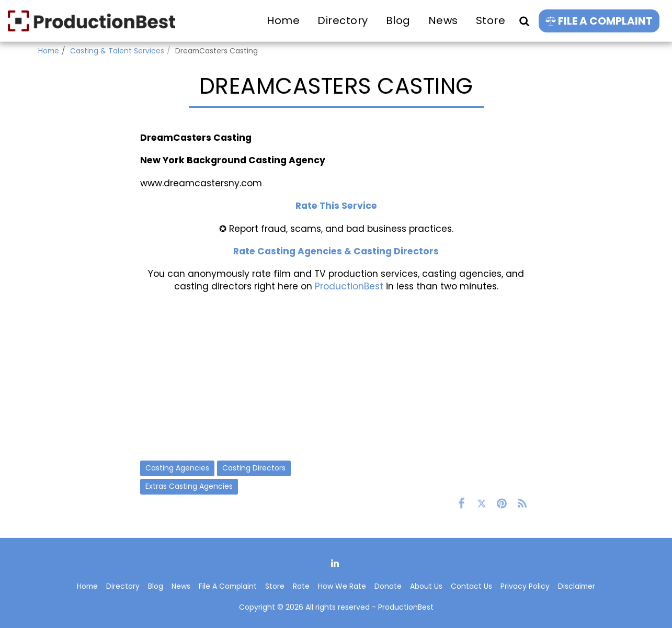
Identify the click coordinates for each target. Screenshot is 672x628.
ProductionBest (349, 286)
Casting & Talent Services (117, 51)
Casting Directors (254, 468)
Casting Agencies (177, 468)
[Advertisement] (336, 376)
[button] (524, 21)
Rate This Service (336, 206)
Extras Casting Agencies (189, 486)
